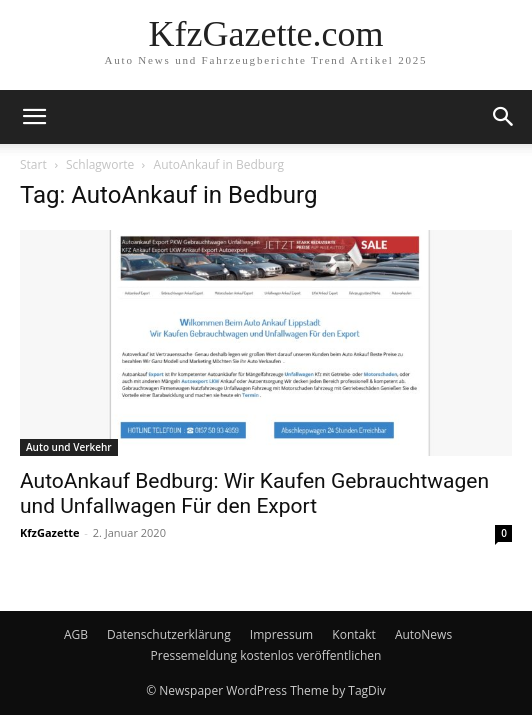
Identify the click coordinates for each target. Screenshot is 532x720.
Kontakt (353, 634)
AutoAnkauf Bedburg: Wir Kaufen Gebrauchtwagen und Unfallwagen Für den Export (254, 493)
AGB (76, 634)
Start (33, 164)
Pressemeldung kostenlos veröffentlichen (266, 655)
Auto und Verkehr (69, 447)
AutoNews (423, 634)
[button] (34, 117)
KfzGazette (49, 532)
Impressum (281, 634)
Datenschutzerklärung (169, 634)
